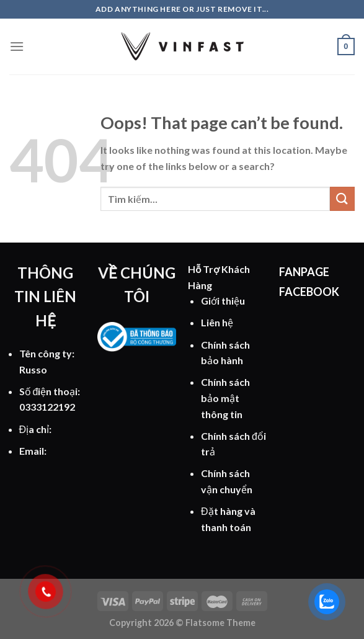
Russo (33, 369)
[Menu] (17, 46)
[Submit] (342, 199)
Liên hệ (217, 322)
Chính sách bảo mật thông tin (225, 398)
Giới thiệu (223, 301)
